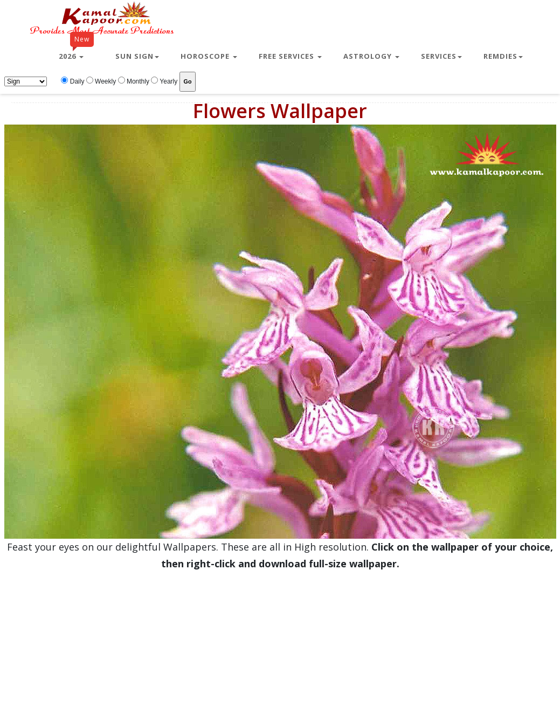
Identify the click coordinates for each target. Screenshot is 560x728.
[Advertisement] (276, 648)
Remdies (503, 56)
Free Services (290, 56)
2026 (76, 52)
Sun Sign (137, 56)
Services (441, 56)
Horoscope (209, 56)
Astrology (371, 56)
